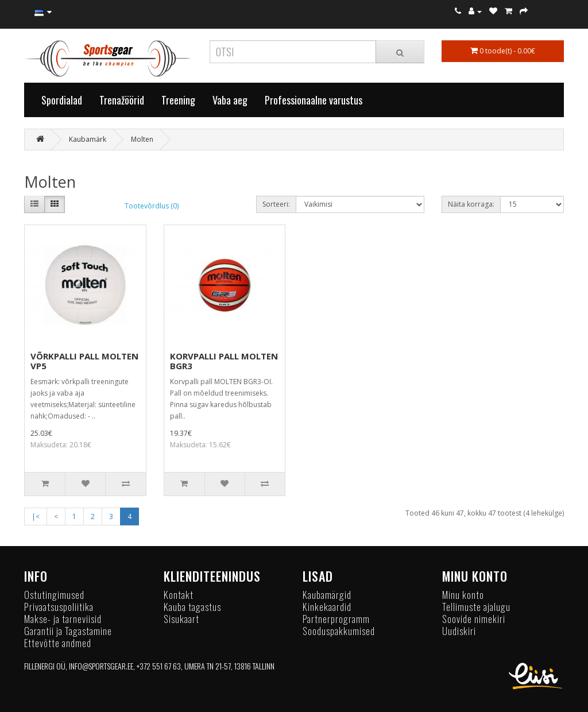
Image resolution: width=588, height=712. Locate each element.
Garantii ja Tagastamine (68, 631)
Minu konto (463, 595)
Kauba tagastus (192, 607)
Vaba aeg (230, 100)
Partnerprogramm (336, 619)
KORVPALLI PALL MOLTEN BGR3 (224, 361)
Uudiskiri (459, 631)
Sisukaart (181, 619)
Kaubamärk (88, 139)
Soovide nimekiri (474, 619)
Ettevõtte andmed (58, 643)
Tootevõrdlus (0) (152, 206)
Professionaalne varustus (314, 100)
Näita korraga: (471, 204)
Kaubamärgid (327, 595)
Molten (142, 139)
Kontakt (179, 595)
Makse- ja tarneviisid (63, 619)
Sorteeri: (276, 204)
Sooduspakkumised (339, 631)
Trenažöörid (122, 100)
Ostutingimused (54, 595)
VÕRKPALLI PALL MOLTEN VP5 (84, 361)
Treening (178, 100)
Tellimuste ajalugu (476, 607)
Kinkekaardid (327, 607)
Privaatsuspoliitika (59, 607)
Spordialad (62, 100)
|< (36, 516)
